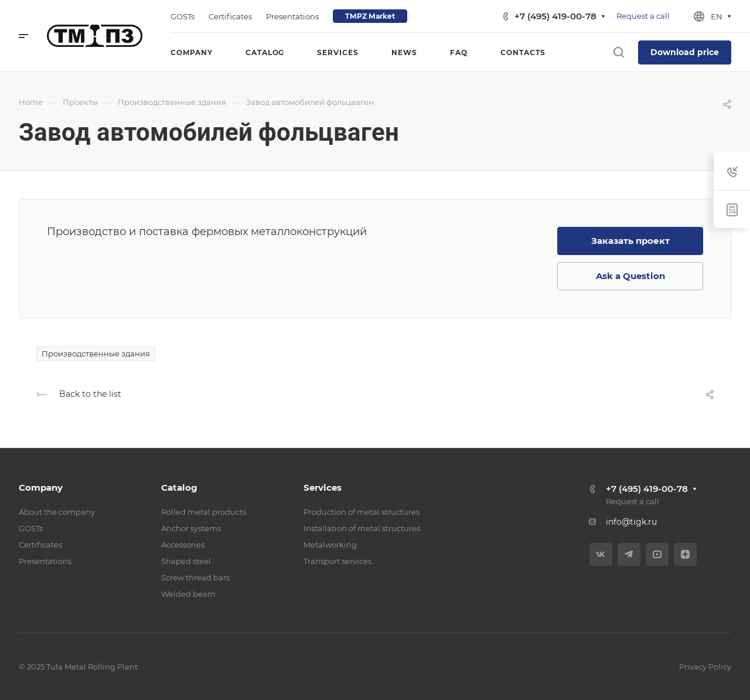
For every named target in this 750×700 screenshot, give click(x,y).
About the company (57, 512)
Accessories (183, 545)
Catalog (179, 487)
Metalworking (330, 545)
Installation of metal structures (362, 528)
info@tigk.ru (631, 522)
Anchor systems (191, 528)
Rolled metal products (204, 512)
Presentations (45, 561)
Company (41, 487)
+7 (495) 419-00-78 (555, 16)
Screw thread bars (195, 577)
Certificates (40, 545)
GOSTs (31, 528)
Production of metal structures (362, 512)
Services (323, 487)
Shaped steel (186, 561)
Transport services (337, 561)
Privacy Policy (705, 667)
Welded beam (188, 594)
